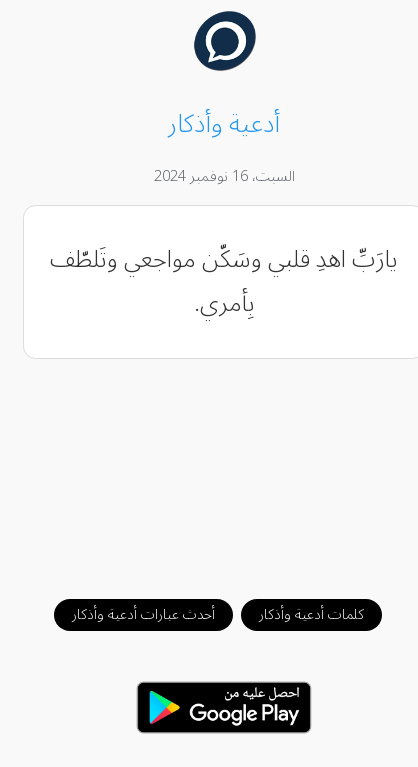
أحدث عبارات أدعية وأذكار (128, 614)
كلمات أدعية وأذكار (296, 614)
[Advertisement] (209, 469)
